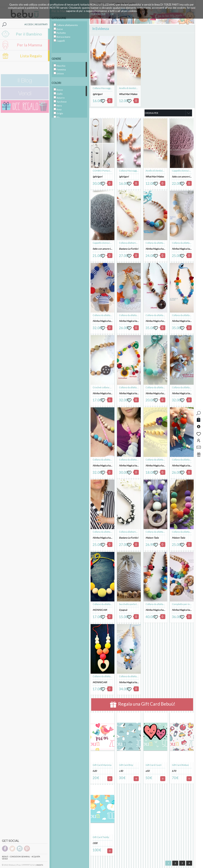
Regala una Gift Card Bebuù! (143, 704)
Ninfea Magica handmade (106, 321)
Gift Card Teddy (101, 837)
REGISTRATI (41, 24)
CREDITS (40, 865)
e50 (147, 771)
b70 (174, 771)
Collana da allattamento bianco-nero (112, 532)
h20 (95, 771)
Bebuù (5, 857)
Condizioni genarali (20, 857)
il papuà (123, 610)
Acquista (36, 857)
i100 (95, 843)
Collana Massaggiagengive (106, 88)
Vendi (5, 859)
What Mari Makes (128, 94)
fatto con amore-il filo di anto (107, 249)
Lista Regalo (31, 56)
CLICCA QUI (98, 14)
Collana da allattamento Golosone (163, 315)
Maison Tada (152, 538)
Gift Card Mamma (102, 765)
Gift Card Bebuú (180, 765)
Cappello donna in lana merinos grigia (112, 243)
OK (112, 14)
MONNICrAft (100, 610)
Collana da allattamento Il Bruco (162, 604)
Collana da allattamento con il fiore (164, 460)
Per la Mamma (29, 45)
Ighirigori (97, 94)
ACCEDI (29, 24)
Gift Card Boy (126, 765)
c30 (121, 771)
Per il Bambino (29, 34)
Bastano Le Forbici (129, 249)
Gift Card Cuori (153, 765)
